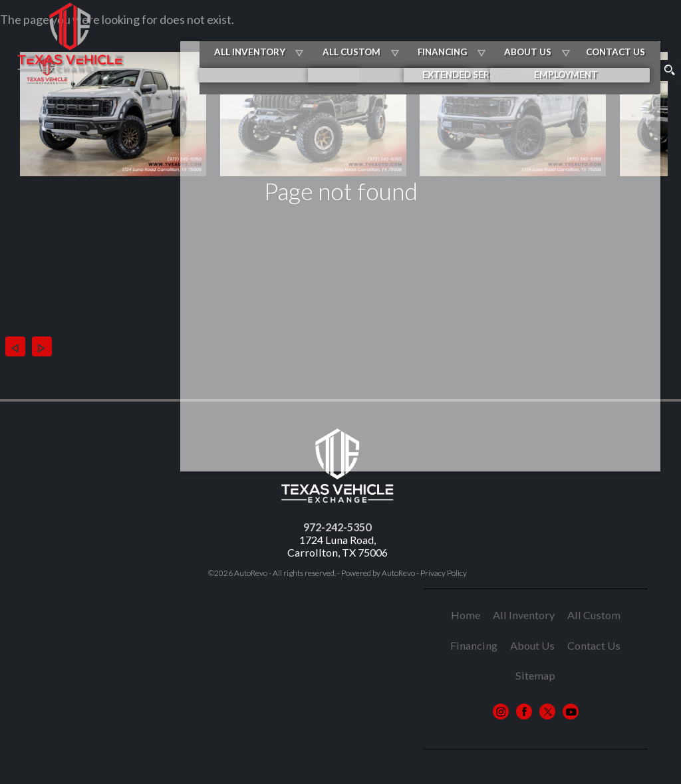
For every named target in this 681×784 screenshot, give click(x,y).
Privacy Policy (444, 573)
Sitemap (535, 675)
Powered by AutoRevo (378, 573)
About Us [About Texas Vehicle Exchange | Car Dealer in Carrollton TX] (560, 32)
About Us (532, 645)
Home (466, 615)
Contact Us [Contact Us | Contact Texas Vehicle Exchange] (640, 32)
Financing (474, 645)
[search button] (669, 70)
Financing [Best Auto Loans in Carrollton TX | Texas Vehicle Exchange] (481, 32)
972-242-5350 (337, 527)
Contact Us (594, 645)
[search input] (632, 70)
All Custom (398, 32)
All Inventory (304, 32)
